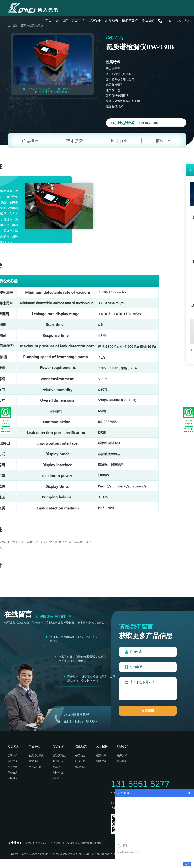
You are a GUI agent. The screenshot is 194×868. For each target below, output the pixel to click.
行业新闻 (80, 761)
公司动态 (80, 756)
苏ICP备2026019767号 (85, 854)
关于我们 (62, 21)
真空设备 (34, 761)
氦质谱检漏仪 (36, 756)
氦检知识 (80, 767)
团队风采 (13, 778)
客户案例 (95, 21)
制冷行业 (58, 773)
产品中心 (78, 21)
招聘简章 (101, 756)
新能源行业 (59, 756)
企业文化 (13, 761)
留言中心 (122, 761)
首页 (48, 21)
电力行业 (58, 761)
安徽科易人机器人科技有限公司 (43, 843)
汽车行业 (58, 767)
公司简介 (13, 756)
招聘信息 (101, 761)
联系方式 (122, 756)
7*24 (67, 715)
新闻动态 (112, 21)
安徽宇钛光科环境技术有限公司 (84, 843)
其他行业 (58, 778)
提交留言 (148, 711)
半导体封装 (35, 767)
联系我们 (148, 21)
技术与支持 (130, 21)
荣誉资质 (13, 773)
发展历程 (13, 767)
